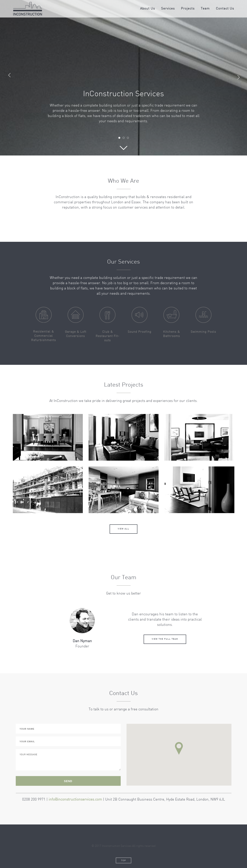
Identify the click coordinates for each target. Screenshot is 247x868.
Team (205, 9)
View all (123, 529)
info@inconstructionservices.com (75, 800)
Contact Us (225, 9)
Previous (10, 76)
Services (168, 9)
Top (123, 861)
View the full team (165, 639)
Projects (188, 9)
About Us (148, 9)
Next (240, 76)
